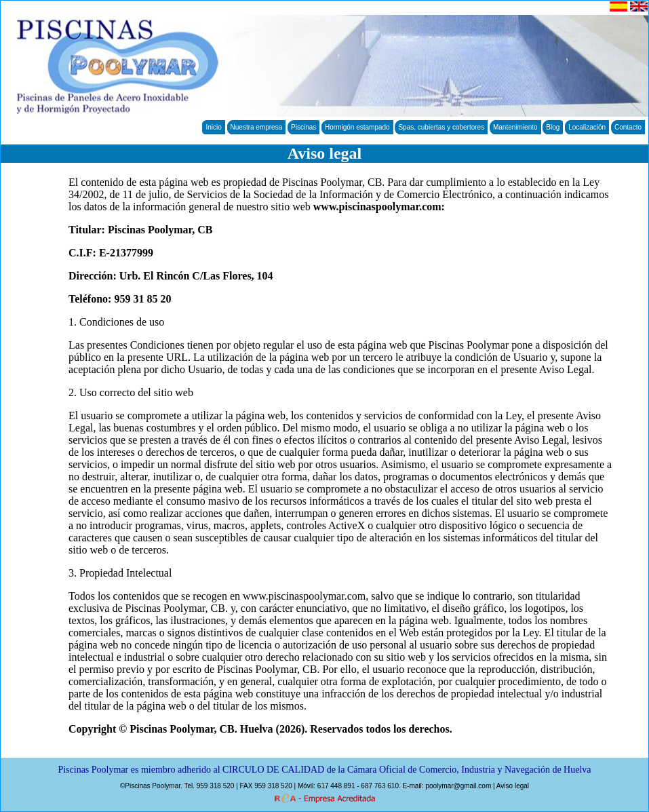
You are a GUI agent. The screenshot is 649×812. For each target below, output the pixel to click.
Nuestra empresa (257, 127)
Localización (587, 127)
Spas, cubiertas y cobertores (441, 127)
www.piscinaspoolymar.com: (379, 207)
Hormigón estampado (357, 127)
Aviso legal (513, 786)
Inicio (213, 127)
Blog (553, 127)
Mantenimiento (515, 127)
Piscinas (303, 127)
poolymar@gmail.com (458, 786)
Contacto (628, 127)
